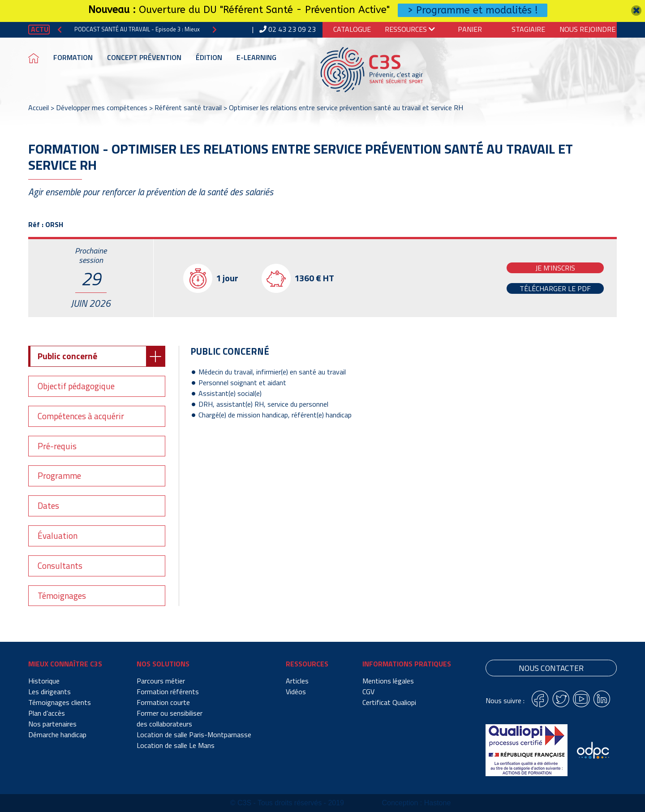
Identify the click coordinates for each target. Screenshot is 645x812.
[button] (60, 29)
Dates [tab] (48, 505)
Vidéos (296, 692)
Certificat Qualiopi (389, 702)
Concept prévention (144, 57)
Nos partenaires (52, 724)
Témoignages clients (60, 702)
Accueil (39, 107)
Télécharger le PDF (555, 288)
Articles (297, 681)
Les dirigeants (49, 692)
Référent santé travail (188, 107)
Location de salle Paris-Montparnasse (194, 735)
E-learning (256, 57)
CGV (368, 692)
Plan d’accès (47, 713)
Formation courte (163, 702)
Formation (73, 57)
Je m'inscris (555, 268)
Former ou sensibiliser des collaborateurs (170, 718)
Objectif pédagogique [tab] (76, 386)
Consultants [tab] (60, 565)
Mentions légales (388, 681)
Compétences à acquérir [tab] (81, 416)
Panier (470, 29)
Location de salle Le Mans (176, 745)
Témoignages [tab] (62, 595)
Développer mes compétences (102, 107)
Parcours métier (161, 681)
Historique (44, 681)
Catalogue (352, 29)
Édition (209, 57)
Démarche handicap (57, 735)
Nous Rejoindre (587, 29)
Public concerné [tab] (67, 356)
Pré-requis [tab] (57, 446)
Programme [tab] (59, 475)
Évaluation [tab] (58, 535)
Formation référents (168, 692)
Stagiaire (528, 29)
